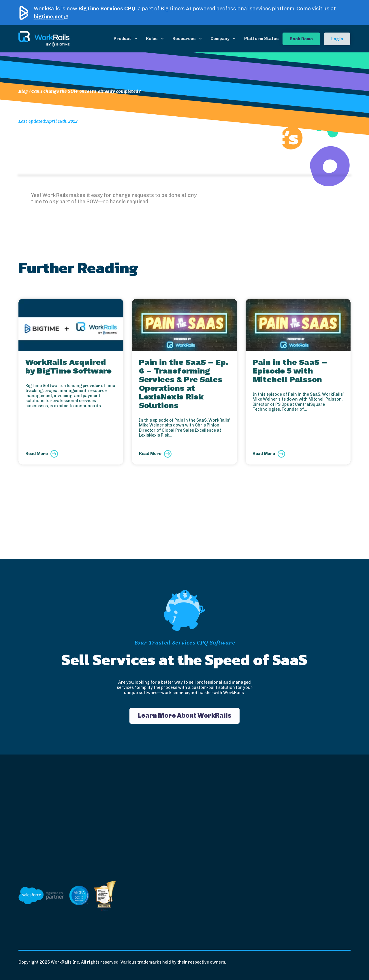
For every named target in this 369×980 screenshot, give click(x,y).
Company (220, 39)
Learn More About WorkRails (185, 715)
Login (337, 39)
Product (122, 39)
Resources (184, 39)
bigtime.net (51, 17)
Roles (152, 39)
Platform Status (261, 39)
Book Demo (301, 39)
